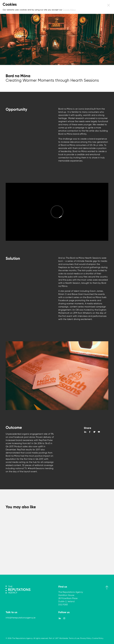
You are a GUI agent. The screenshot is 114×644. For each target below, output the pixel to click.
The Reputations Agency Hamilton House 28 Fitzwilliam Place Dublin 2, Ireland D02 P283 (71, 598)
